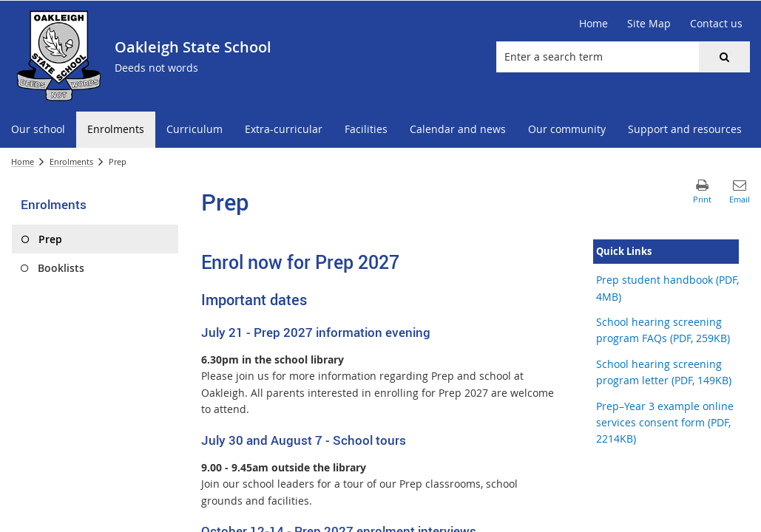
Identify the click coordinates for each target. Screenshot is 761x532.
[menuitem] (38, 130)
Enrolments (71, 161)
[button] (724, 57)
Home (23, 161)
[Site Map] (649, 24)
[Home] (593, 24)
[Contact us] (716, 24)
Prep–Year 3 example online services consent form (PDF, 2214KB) (665, 423)
